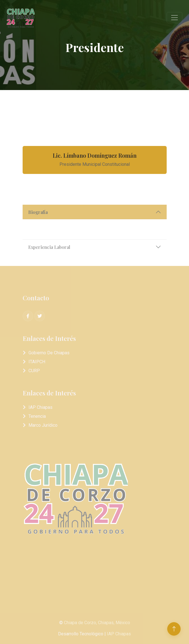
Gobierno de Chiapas (49, 353)
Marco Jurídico (43, 425)
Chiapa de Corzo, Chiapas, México (97, 623)
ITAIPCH (37, 362)
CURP (34, 371)
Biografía (38, 222)
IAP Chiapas (40, 407)
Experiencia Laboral (49, 257)
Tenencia (37, 416)
